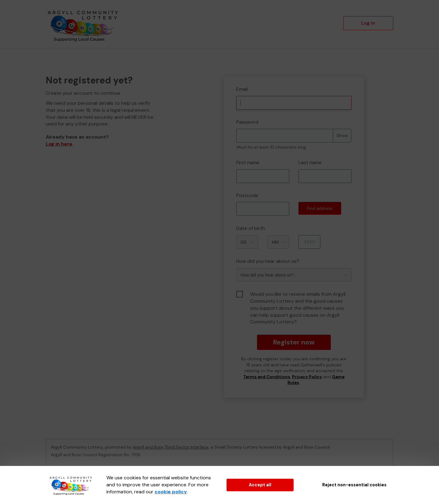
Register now (294, 342)
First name (248, 162)
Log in (368, 23)
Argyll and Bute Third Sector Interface (171, 447)
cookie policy (171, 492)
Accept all (260, 485)
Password (247, 122)
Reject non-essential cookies (354, 485)
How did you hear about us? (268, 261)
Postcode (247, 195)
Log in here (59, 144)
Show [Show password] (342, 136)
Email (242, 89)
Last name (310, 162)
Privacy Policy (307, 377)
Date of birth (251, 228)
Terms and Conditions (267, 377)
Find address (320, 208)
